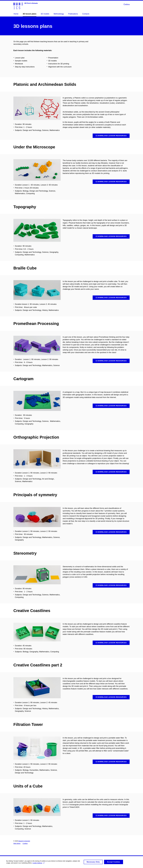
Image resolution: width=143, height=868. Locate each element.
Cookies (25, 843)
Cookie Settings (39, 864)
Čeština (127, 4)
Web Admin (17, 843)
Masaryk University (24, 841)
